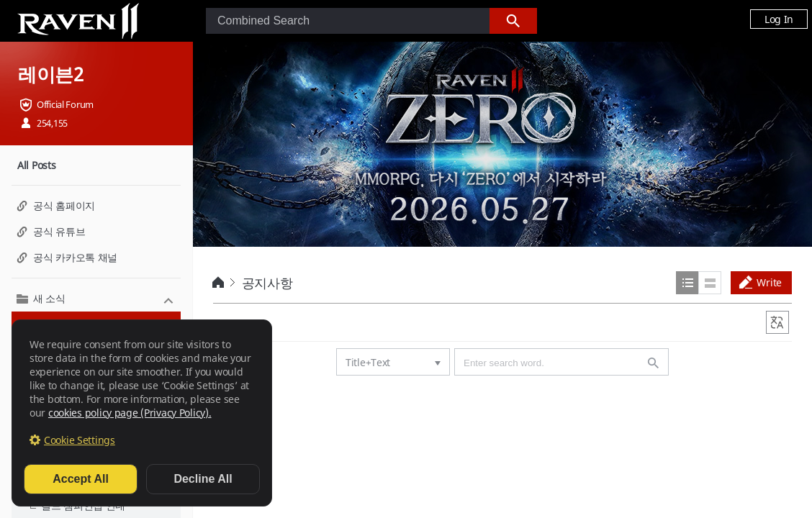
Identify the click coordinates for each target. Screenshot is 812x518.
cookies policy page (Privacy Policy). (130, 413)
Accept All (81, 479)
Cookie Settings (80, 440)
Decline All (203, 479)
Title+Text (368, 362)
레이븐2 (51, 74)
